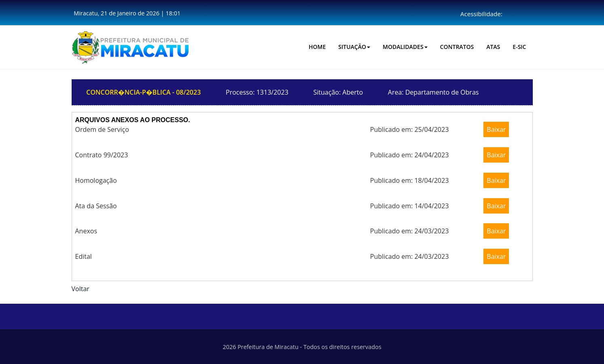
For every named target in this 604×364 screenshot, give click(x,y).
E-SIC (519, 47)
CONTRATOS (457, 47)
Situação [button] (354, 47)
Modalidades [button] (405, 47)
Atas (493, 47)
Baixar (496, 129)
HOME (317, 47)
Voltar (81, 289)
